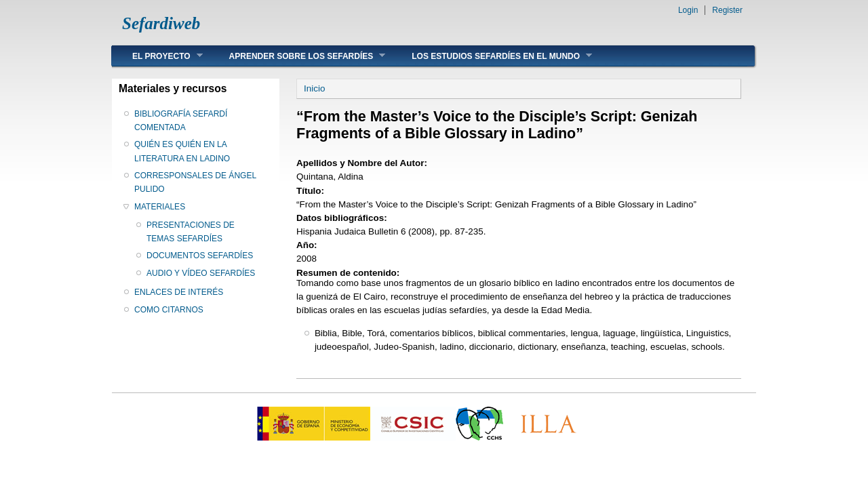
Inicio (314, 88)
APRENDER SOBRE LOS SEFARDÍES (297, 56)
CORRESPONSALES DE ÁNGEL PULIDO (195, 182)
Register (727, 10)
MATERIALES (160, 207)
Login (688, 10)
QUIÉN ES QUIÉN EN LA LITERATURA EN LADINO (182, 151)
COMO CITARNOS (169, 310)
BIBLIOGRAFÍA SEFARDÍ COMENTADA (181, 121)
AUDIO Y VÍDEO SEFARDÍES (201, 273)
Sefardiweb (161, 23)
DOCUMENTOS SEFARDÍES (200, 256)
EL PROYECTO (157, 56)
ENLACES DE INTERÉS (179, 292)
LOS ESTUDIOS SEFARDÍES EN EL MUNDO (492, 56)
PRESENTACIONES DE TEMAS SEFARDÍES (191, 232)
